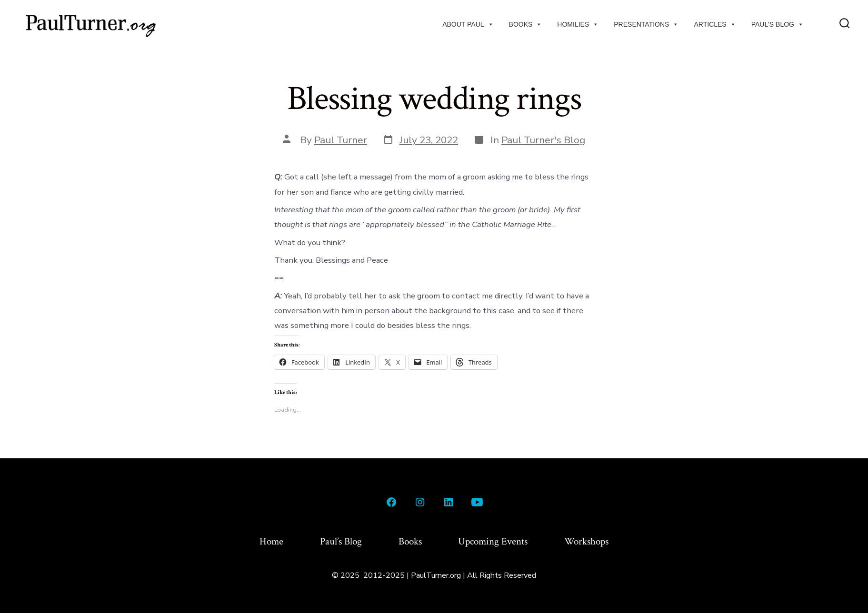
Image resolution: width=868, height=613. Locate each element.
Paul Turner (341, 140)
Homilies (578, 24)
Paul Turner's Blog (543, 140)
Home (271, 541)
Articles (715, 24)
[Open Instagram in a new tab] (420, 502)
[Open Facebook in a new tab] (391, 502)
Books (526, 24)
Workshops (586, 541)
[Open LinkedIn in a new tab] (449, 502)
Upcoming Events (493, 541)
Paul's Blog (778, 24)
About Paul (468, 24)
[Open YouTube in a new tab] (477, 502)
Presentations (646, 24)
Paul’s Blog (341, 541)
